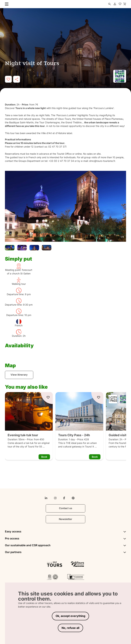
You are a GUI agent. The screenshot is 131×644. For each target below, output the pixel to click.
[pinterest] (73, 498)
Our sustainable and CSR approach (65, 545)
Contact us (66, 508)
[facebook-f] (64, 498)
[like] (8, 79)
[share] (17, 79)
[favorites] (120, 4)
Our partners (65, 552)
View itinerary (19, 375)
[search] (110, 4)
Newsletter (65, 519)
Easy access (65, 532)
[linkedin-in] (46, 498)
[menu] (6, 4)
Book (44, 457)
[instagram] (55, 498)
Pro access (65, 538)
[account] (115, 4)
